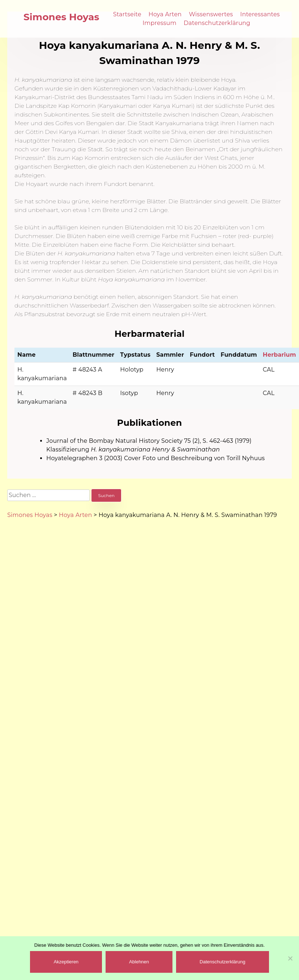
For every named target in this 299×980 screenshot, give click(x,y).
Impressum (159, 23)
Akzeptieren (66, 962)
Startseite (127, 14)
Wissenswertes (211, 14)
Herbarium (279, 355)
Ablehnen (139, 962)
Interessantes (260, 14)
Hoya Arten (165, 14)
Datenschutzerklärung (217, 23)
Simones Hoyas (61, 17)
